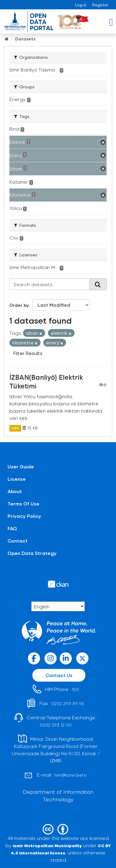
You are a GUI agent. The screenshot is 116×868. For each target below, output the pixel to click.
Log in (81, 5)
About (15, 491)
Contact (18, 541)
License (17, 479)
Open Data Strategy (32, 553)
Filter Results (28, 353)
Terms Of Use (23, 504)
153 (75, 689)
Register (100, 5)
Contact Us (59, 675)
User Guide (21, 466)
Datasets (25, 39)
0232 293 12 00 (56, 725)
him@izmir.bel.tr (71, 775)
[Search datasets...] (50, 284)
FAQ (12, 528)
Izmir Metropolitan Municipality (47, 846)
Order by (19, 305)
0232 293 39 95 (68, 703)
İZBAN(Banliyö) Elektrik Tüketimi (46, 381)
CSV (15, 428)
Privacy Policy (24, 516)
